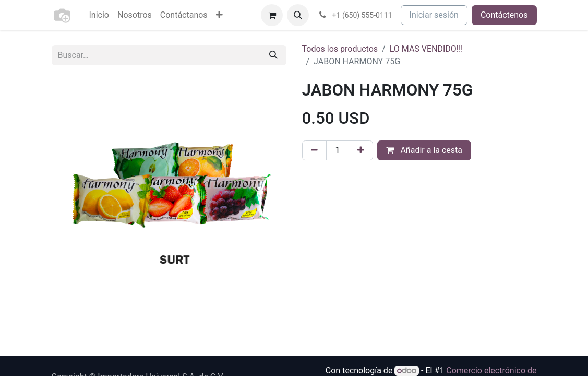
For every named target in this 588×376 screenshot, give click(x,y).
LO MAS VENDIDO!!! (427, 49)
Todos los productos (340, 49)
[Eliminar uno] (314, 150)
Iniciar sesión (434, 15)
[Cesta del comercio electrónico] (272, 15)
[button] (298, 15)
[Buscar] (273, 55)
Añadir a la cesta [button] (424, 150)
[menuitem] (99, 15)
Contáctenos (504, 15)
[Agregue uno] (361, 150)
